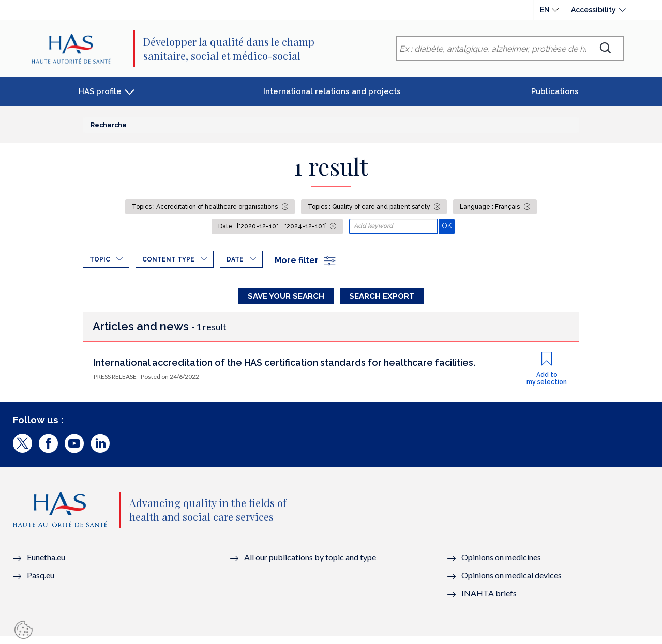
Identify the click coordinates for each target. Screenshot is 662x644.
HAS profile (100, 91)
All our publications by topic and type (310, 565)
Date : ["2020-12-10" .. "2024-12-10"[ (273, 226)
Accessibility (593, 10)
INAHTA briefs (489, 601)
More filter (306, 260)
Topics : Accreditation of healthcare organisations (206, 207)
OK (448, 226)
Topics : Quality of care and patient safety (370, 207)
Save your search (286, 296)
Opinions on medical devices (511, 583)
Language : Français (491, 207)
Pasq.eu (41, 583)
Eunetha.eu (46, 565)
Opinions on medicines (501, 565)
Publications (555, 91)
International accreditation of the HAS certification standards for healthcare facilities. (284, 370)
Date (235, 259)
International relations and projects (332, 91)
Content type (168, 259)
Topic (100, 259)
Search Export (382, 296)
